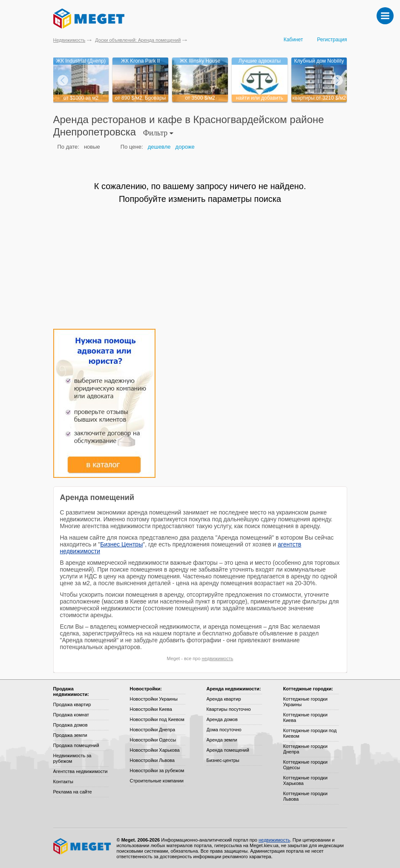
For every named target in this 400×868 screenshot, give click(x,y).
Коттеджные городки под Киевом (310, 733)
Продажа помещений (76, 745)
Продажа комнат (71, 715)
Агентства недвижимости (81, 771)
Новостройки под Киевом (157, 719)
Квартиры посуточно (229, 709)
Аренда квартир (224, 699)
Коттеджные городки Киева (305, 717)
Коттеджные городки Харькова (305, 780)
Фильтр (158, 133)
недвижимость (218, 658)
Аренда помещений (228, 750)
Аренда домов (222, 719)
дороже (185, 147)
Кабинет (294, 40)
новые (92, 147)
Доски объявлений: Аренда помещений (138, 40)
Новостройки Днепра (153, 730)
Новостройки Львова (152, 760)
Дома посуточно (224, 730)
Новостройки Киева (151, 709)
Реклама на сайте (73, 792)
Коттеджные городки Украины (305, 702)
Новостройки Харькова (155, 750)
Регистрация (332, 40)
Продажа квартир (72, 704)
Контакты (63, 782)
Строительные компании (157, 781)
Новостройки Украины (154, 699)
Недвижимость (69, 40)
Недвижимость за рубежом (72, 758)
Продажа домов (71, 725)
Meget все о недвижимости (83, 846)
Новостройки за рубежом (157, 770)
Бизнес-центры (223, 760)
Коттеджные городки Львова (305, 796)
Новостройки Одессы (153, 740)
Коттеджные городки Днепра (305, 749)
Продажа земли (70, 735)
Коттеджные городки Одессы (305, 765)
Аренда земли (222, 740)
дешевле (159, 147)
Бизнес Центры (121, 544)
